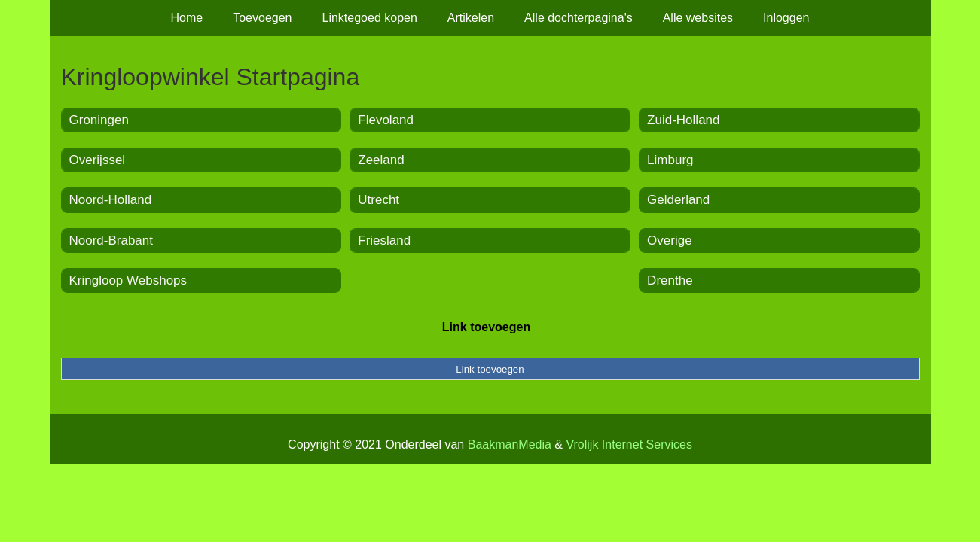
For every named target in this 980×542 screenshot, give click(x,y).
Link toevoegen (486, 327)
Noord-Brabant (111, 241)
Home (187, 18)
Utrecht (379, 200)
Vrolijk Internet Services (629, 445)
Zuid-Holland (683, 120)
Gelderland (678, 200)
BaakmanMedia (510, 445)
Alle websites (698, 18)
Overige (670, 241)
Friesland (384, 241)
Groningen (99, 120)
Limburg (670, 160)
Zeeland (381, 160)
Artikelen (471, 18)
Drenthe (670, 280)
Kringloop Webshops (128, 280)
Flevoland (386, 120)
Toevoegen (262, 18)
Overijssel (98, 160)
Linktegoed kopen (370, 18)
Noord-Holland (111, 200)
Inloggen (786, 18)
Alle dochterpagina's (579, 18)
